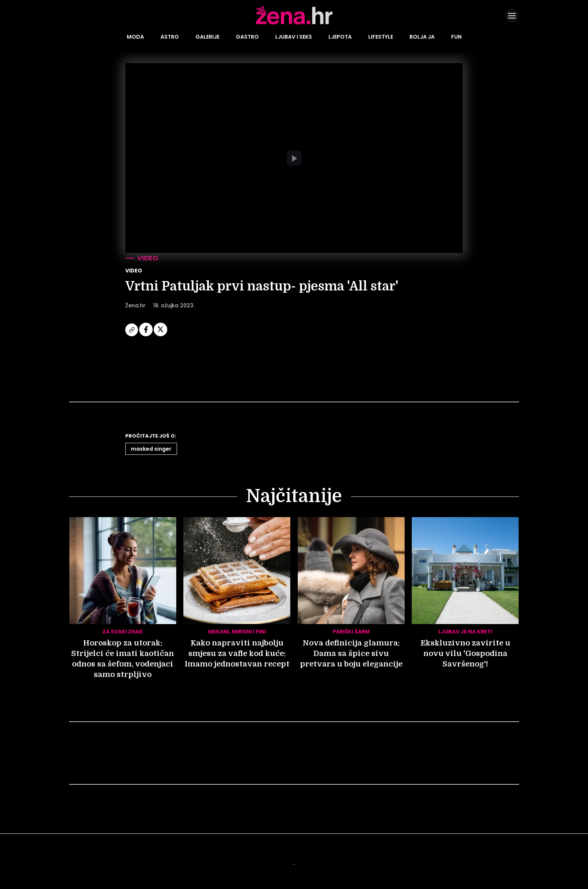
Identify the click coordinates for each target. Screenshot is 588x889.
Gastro (247, 37)
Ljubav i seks (294, 37)
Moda (135, 37)
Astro (170, 37)
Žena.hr (135, 305)
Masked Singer (151, 449)
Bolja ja (422, 37)
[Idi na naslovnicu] (294, 24)
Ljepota (340, 37)
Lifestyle (381, 37)
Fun (456, 37)
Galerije (207, 37)
